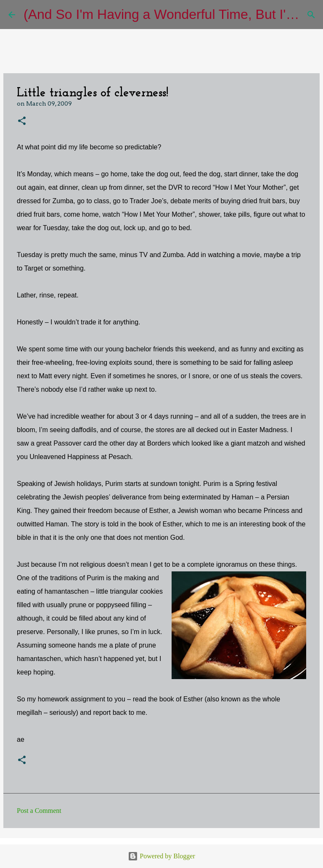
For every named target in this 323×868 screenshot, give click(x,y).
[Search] (311, 15)
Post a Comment (39, 811)
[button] (22, 121)
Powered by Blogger (161, 856)
